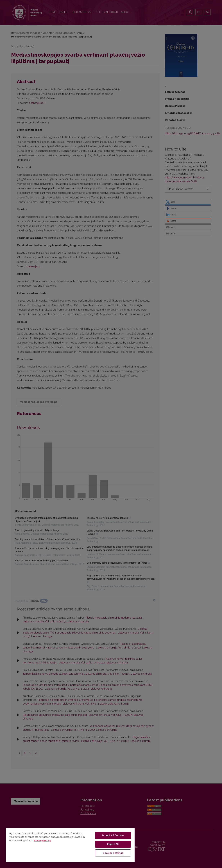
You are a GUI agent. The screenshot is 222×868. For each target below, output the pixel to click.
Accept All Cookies (113, 835)
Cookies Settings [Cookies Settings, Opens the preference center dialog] (113, 853)
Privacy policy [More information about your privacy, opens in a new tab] (42, 841)
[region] (70, 845)
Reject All (113, 844)
